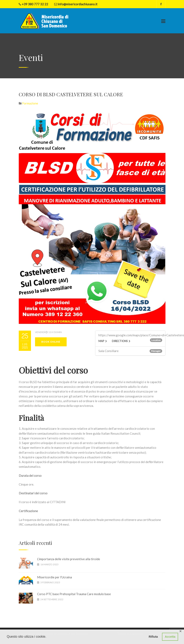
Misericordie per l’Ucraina (55, 577)
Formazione (30, 103)
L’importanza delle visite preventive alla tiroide (69, 559)
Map (101, 341)
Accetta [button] (170, 637)
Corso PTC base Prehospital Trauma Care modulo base (74, 594)
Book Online (51, 342)
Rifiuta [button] (153, 637)
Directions (120, 341)
